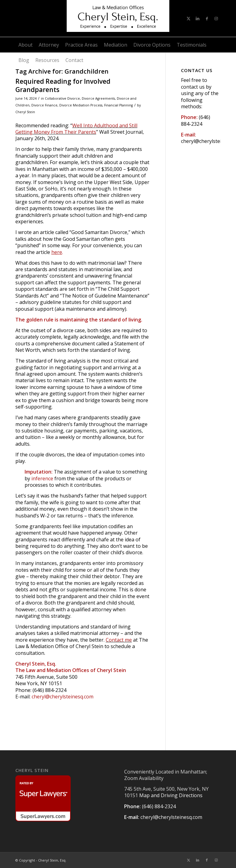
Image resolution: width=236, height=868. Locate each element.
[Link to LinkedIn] (198, 18)
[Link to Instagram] (216, 18)
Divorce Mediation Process (81, 105)
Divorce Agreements (98, 98)
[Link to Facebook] (207, 18)
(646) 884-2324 (196, 120)
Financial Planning (118, 105)
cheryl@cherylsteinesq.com (63, 697)
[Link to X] (188, 18)
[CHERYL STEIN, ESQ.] (118, 18)
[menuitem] (26, 45)
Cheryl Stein (25, 112)
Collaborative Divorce (62, 98)
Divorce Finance (44, 105)
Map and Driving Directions (171, 795)
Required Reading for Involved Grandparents (63, 85)
